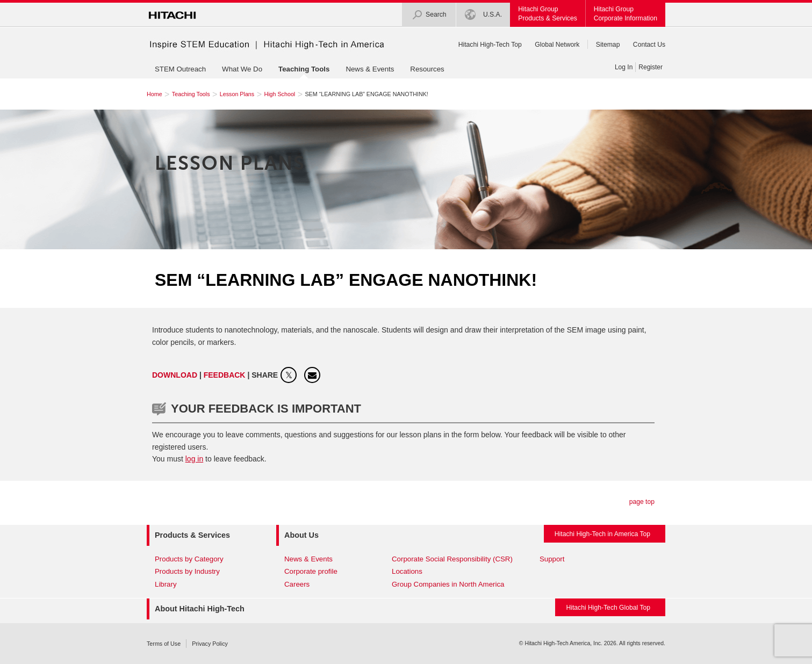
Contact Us (649, 45)
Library (166, 584)
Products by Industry (187, 571)
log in (194, 459)
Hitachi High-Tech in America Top (602, 534)
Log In (624, 67)
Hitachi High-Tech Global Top (608, 608)
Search (429, 15)
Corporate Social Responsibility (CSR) (452, 559)
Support (552, 559)
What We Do (242, 69)
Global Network (557, 45)
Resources (427, 69)
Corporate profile (311, 571)
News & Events (370, 69)
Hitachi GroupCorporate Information (626, 14)
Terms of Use (164, 644)
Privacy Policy (210, 644)
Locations (407, 571)
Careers (297, 584)
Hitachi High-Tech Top (490, 45)
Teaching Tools (304, 69)
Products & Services (192, 535)
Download (175, 375)
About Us (301, 535)
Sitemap (608, 45)
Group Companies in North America (448, 584)
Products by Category (189, 559)
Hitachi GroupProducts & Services (547, 14)
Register (651, 67)
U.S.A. (484, 15)
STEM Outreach (180, 69)
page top (642, 502)
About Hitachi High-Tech (200, 609)
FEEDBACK (226, 375)
